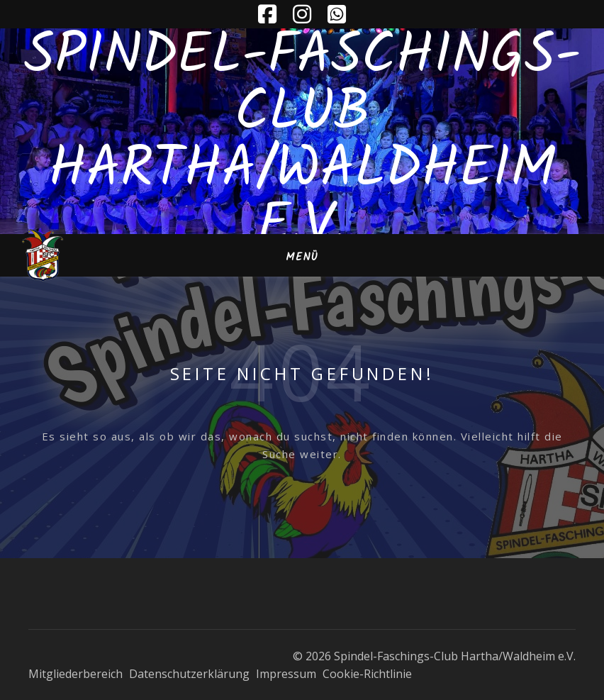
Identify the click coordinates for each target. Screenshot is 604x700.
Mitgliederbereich (75, 674)
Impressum (286, 674)
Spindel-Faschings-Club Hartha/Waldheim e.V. (302, 142)
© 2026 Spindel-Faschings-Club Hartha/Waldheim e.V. (434, 656)
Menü (302, 257)
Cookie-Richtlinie (367, 674)
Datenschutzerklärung (189, 674)
